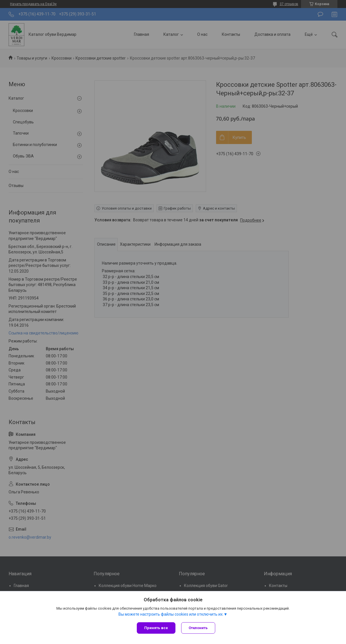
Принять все (156, 628)
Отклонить (198, 628)
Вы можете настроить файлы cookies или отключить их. (171, 614)
